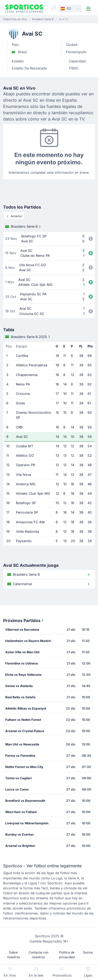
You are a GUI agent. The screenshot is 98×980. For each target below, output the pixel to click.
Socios (88, 952)
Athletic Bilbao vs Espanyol (26, 708)
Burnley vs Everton (19, 834)
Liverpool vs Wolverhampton (27, 823)
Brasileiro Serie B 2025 (28, 337)
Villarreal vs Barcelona (22, 630)
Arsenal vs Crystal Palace (25, 731)
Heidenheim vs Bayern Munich (28, 641)
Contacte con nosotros (38, 955)
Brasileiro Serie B (24, 227)
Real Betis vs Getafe (20, 697)
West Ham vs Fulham (21, 812)
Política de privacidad (67, 955)
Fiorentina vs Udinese (22, 663)
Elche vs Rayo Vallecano (23, 675)
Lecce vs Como (17, 789)
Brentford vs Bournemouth (25, 801)
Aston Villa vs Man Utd (22, 652)
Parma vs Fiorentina (20, 756)
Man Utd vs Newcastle (22, 744)
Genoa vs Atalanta (19, 686)
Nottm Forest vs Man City (24, 767)
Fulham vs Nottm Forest (23, 720)
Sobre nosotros (13, 955)
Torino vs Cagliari (18, 778)
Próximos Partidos (24, 620)
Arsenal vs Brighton (20, 846)
